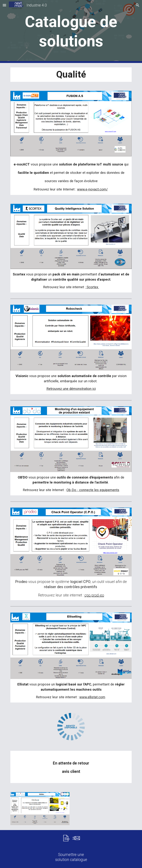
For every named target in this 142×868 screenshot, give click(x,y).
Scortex (92, 287)
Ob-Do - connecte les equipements (93, 490)
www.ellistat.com (92, 697)
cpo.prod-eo (94, 595)
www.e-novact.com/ (92, 189)
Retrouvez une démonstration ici (71, 389)
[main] (71, 31)
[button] (4, 5)
